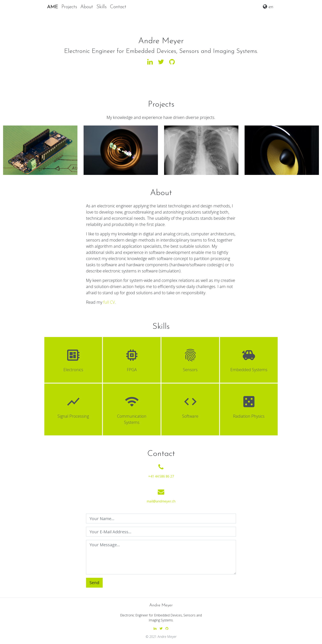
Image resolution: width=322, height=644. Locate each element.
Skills (101, 7)
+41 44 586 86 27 (161, 476)
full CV (109, 302)
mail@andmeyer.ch (161, 501)
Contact (118, 7)
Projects (69, 7)
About (87, 7)
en (268, 7)
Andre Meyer (161, 605)
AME (53, 7)
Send (94, 583)
